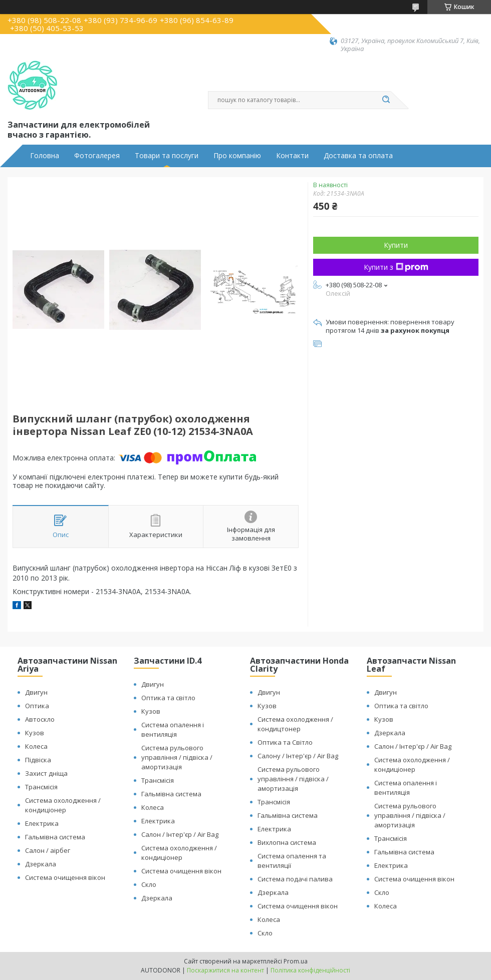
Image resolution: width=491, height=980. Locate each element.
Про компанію (237, 156)
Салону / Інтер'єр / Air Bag (298, 756)
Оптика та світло (168, 698)
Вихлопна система (287, 842)
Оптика (37, 706)
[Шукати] (386, 100)
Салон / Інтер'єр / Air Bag (180, 834)
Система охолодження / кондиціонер (63, 805)
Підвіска (38, 760)
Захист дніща (46, 773)
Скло (149, 884)
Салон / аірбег (48, 850)
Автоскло (40, 719)
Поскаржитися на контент (225, 970)
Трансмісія (41, 787)
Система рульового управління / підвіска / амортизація (177, 757)
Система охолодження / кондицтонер (295, 724)
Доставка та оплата (358, 156)
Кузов (35, 733)
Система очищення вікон (65, 877)
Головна (45, 156)
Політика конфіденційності (310, 970)
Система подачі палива (295, 879)
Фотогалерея (97, 156)
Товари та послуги (167, 156)
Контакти (292, 156)
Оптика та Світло (285, 742)
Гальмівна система (55, 837)
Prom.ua (296, 961)
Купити (396, 245)
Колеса (36, 746)
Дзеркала (41, 864)
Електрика (42, 823)
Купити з (396, 267)
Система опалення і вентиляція (173, 729)
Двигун (36, 692)
